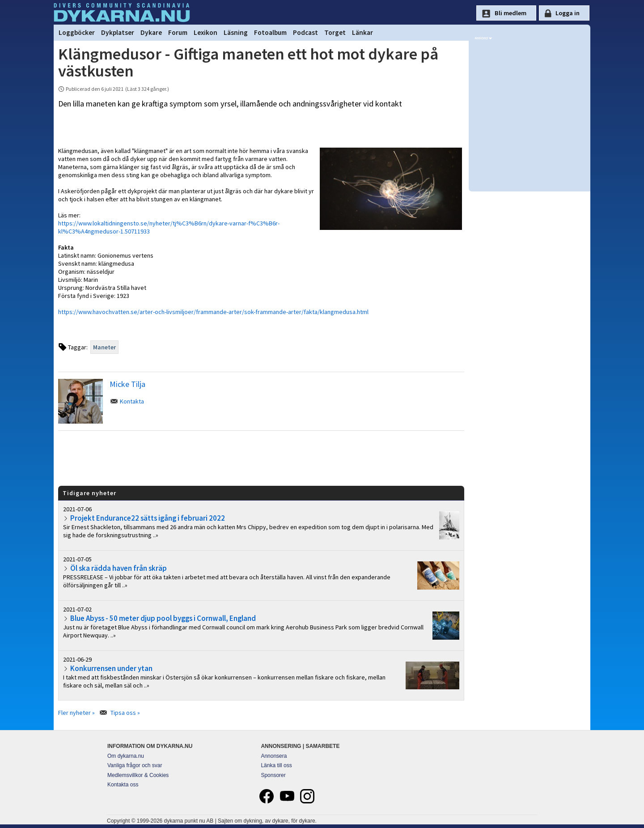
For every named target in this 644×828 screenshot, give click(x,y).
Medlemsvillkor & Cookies (138, 775)
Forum (178, 32)
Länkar (362, 32)
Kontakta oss (123, 785)
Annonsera (274, 756)
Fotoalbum (270, 32)
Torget (335, 32)
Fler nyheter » (76, 713)
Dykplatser (118, 32)
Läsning (236, 32)
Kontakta (132, 401)
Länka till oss (276, 765)
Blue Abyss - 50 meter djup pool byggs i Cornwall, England (163, 618)
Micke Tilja (127, 384)
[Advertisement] (261, 458)
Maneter (104, 347)
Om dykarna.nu (126, 756)
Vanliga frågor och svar (135, 765)
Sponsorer (273, 775)
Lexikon (205, 32)
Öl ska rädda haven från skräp (119, 568)
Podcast (305, 32)
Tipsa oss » (125, 713)
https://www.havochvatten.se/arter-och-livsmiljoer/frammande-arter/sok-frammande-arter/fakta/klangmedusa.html (213, 312)
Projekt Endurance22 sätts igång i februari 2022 (148, 518)
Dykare (151, 32)
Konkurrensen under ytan (111, 668)
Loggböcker (77, 32)
